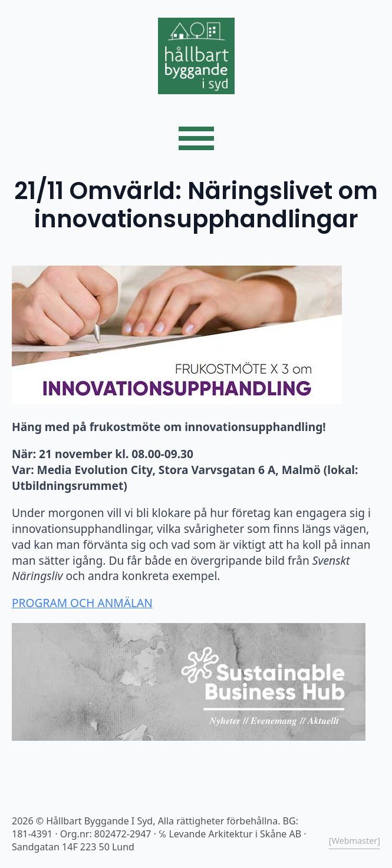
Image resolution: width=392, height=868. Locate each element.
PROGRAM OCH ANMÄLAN (82, 603)
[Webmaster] (355, 841)
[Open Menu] (196, 138)
